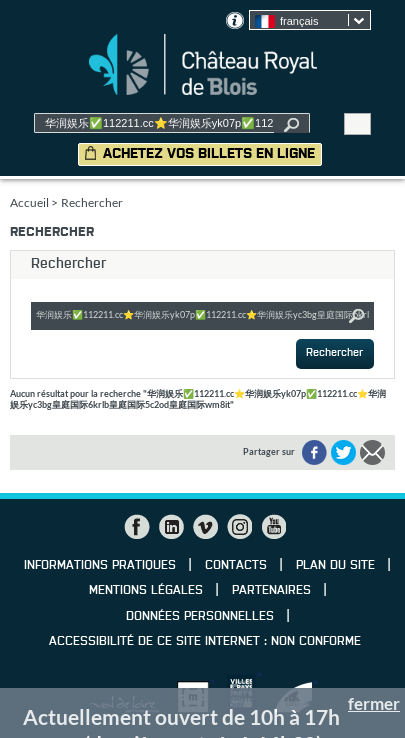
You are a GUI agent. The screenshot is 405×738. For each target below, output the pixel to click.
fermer (374, 703)
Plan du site (335, 566)
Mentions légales (146, 591)
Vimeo (205, 527)
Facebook (137, 527)
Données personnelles (200, 617)
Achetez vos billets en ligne (209, 154)
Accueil (29, 202)
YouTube (273, 527)
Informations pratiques (100, 566)
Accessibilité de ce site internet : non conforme (205, 642)
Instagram (239, 527)
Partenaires (271, 591)
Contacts (236, 566)
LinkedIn (171, 527)
